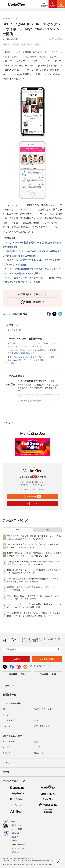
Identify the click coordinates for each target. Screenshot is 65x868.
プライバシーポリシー (20, 848)
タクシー (15, 45)
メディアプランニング (44, 726)
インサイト (8, 726)
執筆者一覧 (39, 753)
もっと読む (10, 363)
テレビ (6, 715)
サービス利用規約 (18, 845)
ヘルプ (14, 821)
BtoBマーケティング (43, 709)
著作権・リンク (17, 825)
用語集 (8, 772)
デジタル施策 (9, 720)
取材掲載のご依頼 (48, 674)
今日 (18, 530)
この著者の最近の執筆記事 (29, 401)
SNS (36, 720)
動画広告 (7, 45)
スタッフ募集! (17, 829)
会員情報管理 (16, 833)
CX (35, 715)
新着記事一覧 (11, 695)
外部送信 (15, 852)
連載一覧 (7, 753)
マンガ (6, 747)
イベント (9, 763)
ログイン (32, 503)
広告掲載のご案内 (17, 674)
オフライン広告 (26, 45)
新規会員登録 (32, 496)
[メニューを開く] (4, 4)
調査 (36, 742)
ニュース (37, 45)
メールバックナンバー (33, 489)
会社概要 (15, 841)
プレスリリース (14, 330)
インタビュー (9, 742)
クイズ (37, 747)
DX (4, 709)
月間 (47, 530)
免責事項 (15, 837)
